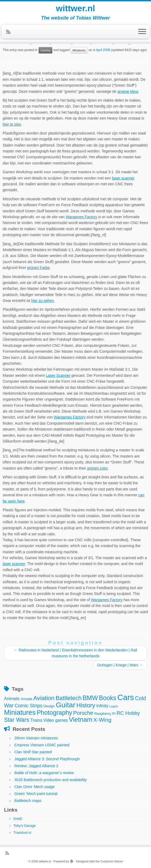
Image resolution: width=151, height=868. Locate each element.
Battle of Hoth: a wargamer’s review (44, 773)
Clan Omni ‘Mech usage (34, 787)
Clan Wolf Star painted (33, 752)
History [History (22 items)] (86, 705)
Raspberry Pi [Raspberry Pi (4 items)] (105, 714)
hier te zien (12, 124)
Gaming (45, 50)
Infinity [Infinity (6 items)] (102, 706)
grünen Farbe (38, 268)
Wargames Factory (82, 217)
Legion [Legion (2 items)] (114, 706)
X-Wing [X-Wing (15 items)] (102, 720)
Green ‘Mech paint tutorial (36, 794)
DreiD (18, 819)
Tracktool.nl (22, 833)
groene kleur (128, 91)
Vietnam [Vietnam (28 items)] (81, 719)
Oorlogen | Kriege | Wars (120, 665)
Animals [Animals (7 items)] (12, 698)
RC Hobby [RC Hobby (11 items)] (128, 713)
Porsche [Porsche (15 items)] (83, 713)
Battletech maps (28, 801)
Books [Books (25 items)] (108, 698)
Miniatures (79, 50)
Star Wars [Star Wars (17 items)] (17, 720)
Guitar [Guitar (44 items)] (65, 705)
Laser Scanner (58, 375)
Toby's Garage (25, 826)
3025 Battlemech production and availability (51, 780)
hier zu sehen (43, 301)
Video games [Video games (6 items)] (55, 720)
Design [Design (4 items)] (49, 706)
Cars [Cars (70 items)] (126, 697)
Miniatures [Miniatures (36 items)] (20, 712)
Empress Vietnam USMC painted (42, 745)
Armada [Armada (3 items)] (26, 699)
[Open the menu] (142, 32)
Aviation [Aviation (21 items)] (44, 698)
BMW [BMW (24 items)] (90, 698)
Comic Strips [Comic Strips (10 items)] (28, 706)
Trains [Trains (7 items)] (36, 720)
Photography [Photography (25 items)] (54, 713)
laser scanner (123, 178)
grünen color (97, 468)
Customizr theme (111, 861)
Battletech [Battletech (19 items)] (69, 698)
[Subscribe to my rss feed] (10, 32)
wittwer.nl (76, 8)
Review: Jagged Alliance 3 (36, 766)
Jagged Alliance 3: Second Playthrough (47, 759)
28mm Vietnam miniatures (36, 738)
